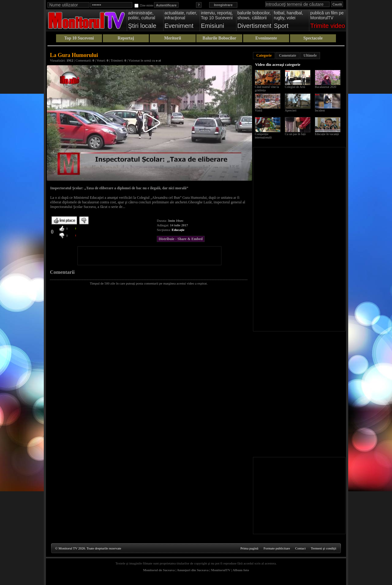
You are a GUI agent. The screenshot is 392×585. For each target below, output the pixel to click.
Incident (320, 110)
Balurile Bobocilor (219, 38)
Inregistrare (223, 5)
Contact (300, 548)
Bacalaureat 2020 (326, 87)
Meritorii (173, 38)
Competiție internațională (263, 136)
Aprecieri (291, 110)
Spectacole (313, 38)
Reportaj (126, 38)
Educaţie (178, 230)
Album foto (241, 570)
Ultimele (310, 55)
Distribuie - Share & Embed (181, 239)
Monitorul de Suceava (159, 570)
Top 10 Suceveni (79, 38)
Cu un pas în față (295, 134)
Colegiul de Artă (295, 87)
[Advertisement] (149, 256)
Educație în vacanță (327, 134)
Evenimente (266, 38)
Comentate (288, 55)
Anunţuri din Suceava (193, 570)
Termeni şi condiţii (324, 548)
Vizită (258, 110)
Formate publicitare (277, 548)
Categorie (264, 55)
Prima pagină (249, 548)
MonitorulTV (221, 570)
